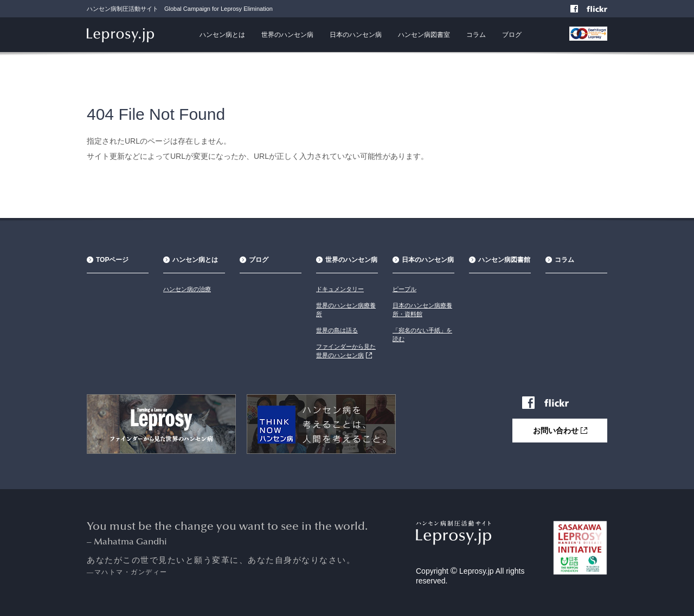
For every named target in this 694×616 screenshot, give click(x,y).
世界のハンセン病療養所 (346, 310)
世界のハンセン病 (287, 35)
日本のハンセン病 (356, 35)
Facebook (575, 9)
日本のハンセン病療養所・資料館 (422, 310)
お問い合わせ (560, 431)
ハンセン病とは (222, 35)
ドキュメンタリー (340, 289)
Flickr (602, 9)
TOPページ (112, 260)
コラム (476, 35)
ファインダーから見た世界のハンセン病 (346, 351)
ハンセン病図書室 (424, 35)
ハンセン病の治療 (187, 289)
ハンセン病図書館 (504, 260)
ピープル (404, 289)
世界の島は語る (337, 330)
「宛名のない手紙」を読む (422, 335)
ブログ (512, 35)
